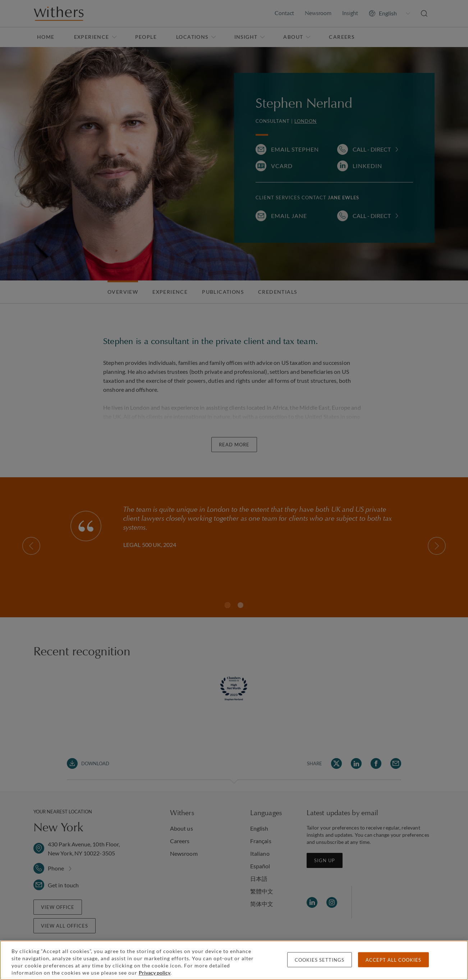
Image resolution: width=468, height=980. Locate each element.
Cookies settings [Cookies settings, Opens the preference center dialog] (320, 960)
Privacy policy (155, 973)
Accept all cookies (393, 960)
